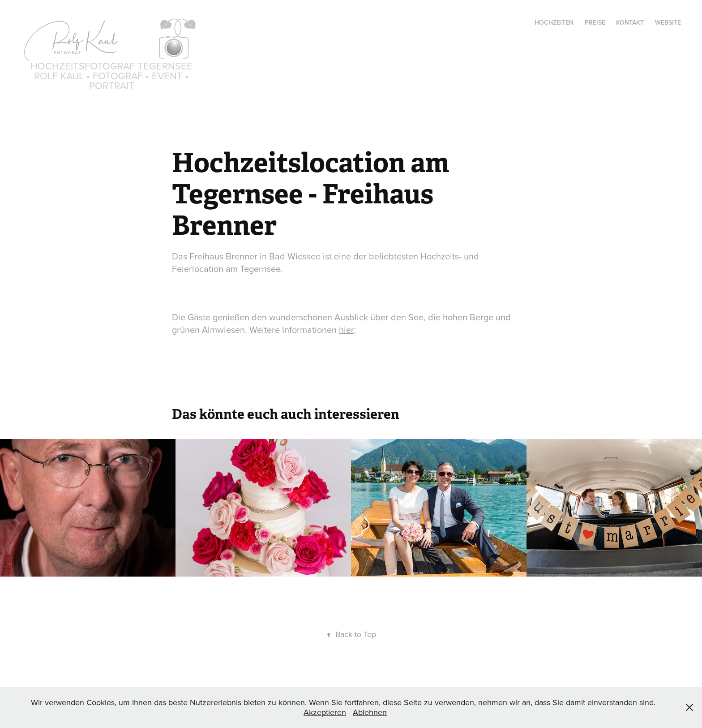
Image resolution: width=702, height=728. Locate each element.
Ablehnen (370, 712)
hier (347, 330)
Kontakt (630, 22)
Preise (595, 22)
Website (668, 22)
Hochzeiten (554, 22)
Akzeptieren (325, 712)
